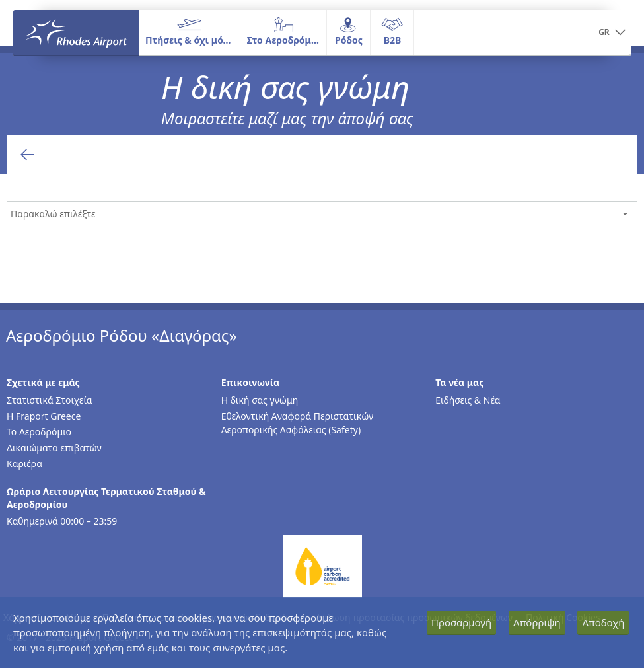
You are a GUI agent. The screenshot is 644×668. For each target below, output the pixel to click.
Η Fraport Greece (44, 416)
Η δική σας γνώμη (260, 400)
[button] (612, 33)
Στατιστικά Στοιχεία (49, 400)
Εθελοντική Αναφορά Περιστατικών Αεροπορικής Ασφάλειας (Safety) (298, 423)
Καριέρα (24, 464)
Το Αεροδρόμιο (39, 432)
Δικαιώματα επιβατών (54, 448)
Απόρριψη (537, 622)
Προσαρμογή (461, 622)
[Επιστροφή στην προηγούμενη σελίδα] (27, 155)
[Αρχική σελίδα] (76, 32)
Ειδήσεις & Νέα (468, 400)
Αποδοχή (603, 622)
